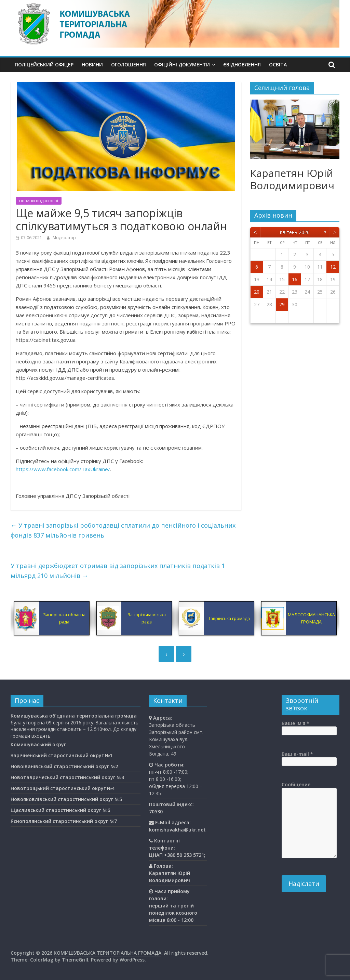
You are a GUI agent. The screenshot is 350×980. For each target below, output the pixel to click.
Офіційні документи (182, 65)
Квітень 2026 (295, 232)
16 (295, 279)
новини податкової (39, 201)
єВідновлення (242, 65)
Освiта (278, 65)
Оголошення (129, 65)
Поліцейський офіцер (44, 65)
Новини (92, 65)
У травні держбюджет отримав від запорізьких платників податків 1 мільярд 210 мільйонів (118, 571)
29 (282, 304)
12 (333, 267)
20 (257, 292)
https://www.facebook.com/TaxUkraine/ (63, 469)
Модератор (64, 238)
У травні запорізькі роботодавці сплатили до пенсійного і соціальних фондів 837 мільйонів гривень (123, 530)
